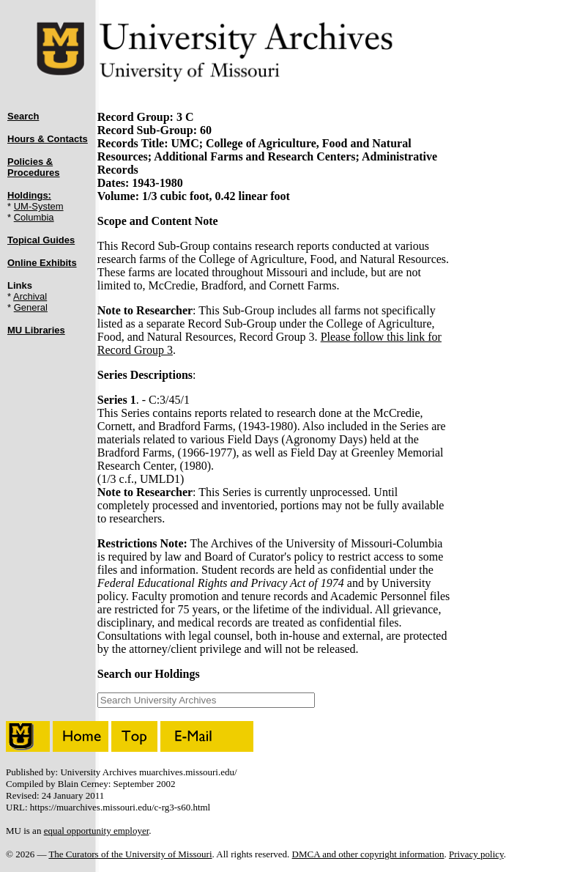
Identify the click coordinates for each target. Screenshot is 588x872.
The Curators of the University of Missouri (130, 854)
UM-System (39, 206)
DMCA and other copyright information (368, 854)
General (31, 307)
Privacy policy (476, 854)
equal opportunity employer (97, 831)
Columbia (34, 217)
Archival (30, 296)
